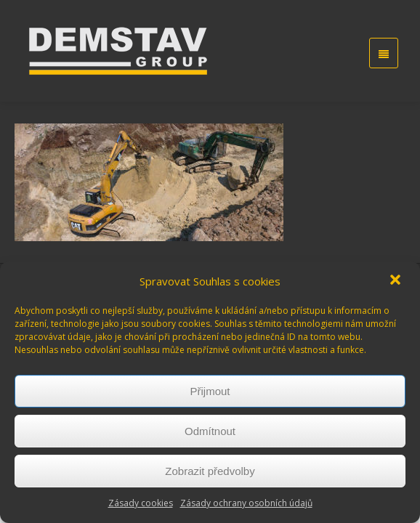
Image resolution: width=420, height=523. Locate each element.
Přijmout (210, 391)
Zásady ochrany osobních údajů (246, 503)
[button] (397, 281)
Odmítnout (210, 431)
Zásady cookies (141, 503)
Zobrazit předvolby (210, 471)
